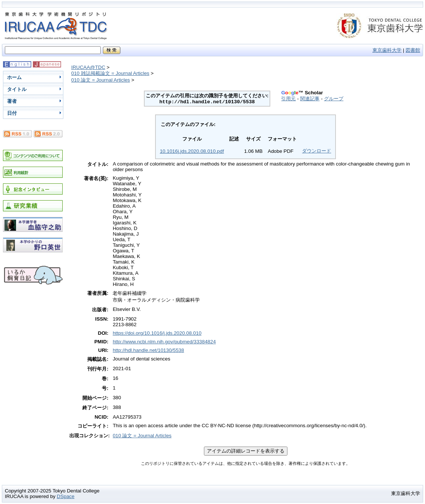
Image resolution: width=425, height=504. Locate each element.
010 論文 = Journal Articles (101, 80)
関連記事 (310, 99)
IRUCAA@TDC (88, 67)
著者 (12, 101)
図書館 (413, 50)
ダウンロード (317, 151)
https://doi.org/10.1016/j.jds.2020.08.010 (157, 333)
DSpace (65, 496)
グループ (334, 99)
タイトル (17, 89)
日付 (12, 113)
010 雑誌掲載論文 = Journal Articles (110, 73)
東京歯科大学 (387, 50)
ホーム (14, 77)
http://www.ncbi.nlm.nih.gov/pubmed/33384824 (164, 342)
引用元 (288, 99)
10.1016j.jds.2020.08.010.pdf (192, 151)
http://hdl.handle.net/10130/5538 (148, 350)
